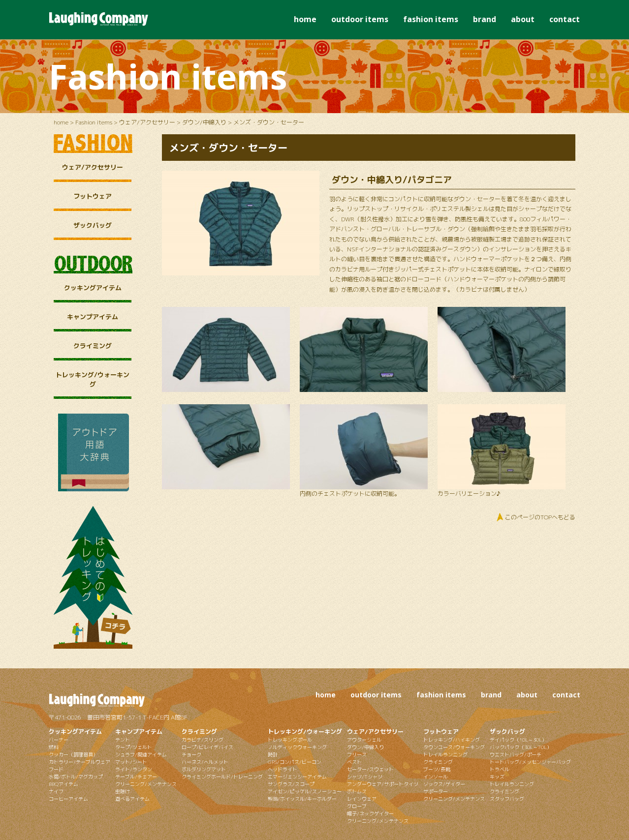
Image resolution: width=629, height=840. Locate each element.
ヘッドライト (283, 769)
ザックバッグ (93, 225)
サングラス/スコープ (291, 784)
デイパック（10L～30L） (518, 740)
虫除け (123, 791)
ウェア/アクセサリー (147, 122)
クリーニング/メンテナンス (146, 784)
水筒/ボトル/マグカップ (76, 777)
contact (565, 19)
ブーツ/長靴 (437, 769)
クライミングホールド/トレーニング (222, 777)
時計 (273, 754)
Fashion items (94, 122)
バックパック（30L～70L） (521, 747)
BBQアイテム (63, 784)
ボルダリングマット (204, 769)
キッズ (497, 777)
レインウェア (362, 799)
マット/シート (131, 762)
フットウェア (93, 196)
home (305, 19)
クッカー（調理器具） (73, 754)
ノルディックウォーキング (297, 747)
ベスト (354, 762)
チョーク (191, 754)
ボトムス (357, 791)
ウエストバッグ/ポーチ (516, 754)
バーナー (59, 740)
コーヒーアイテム (68, 799)
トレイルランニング (445, 754)
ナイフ (56, 791)
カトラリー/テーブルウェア (79, 762)
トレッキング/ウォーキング (93, 379)
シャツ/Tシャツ (365, 777)
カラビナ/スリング (203, 740)
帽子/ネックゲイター (370, 813)
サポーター (436, 791)
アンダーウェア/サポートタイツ (383, 784)
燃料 (54, 747)
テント (123, 740)
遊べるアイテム (132, 799)
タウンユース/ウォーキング (454, 747)
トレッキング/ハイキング (452, 740)
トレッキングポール (290, 740)
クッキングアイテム (93, 288)
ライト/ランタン (134, 769)
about (523, 19)
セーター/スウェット (370, 769)
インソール (436, 777)
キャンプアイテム (93, 317)
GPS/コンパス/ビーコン (295, 762)
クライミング (93, 346)
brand (485, 19)
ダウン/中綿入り (204, 122)
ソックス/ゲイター (444, 784)
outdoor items (360, 19)
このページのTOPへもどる (540, 517)
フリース (357, 754)
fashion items (431, 19)
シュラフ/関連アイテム (141, 754)
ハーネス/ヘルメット (205, 762)
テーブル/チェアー (136, 777)
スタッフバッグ (507, 799)
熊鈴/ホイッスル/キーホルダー (302, 799)
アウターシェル (364, 740)
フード (56, 769)
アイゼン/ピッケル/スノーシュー (305, 791)
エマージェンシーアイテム (297, 777)
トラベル (500, 769)
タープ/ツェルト (134, 747)
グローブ (357, 806)
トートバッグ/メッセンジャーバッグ (530, 762)
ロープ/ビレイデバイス (207, 747)
